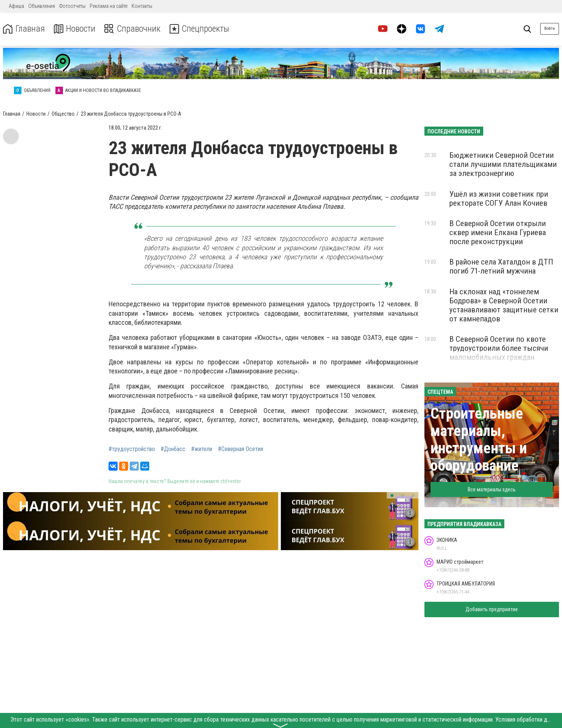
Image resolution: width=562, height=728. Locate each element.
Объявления (42, 6)
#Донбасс (173, 449)
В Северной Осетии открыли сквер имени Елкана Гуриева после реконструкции (498, 232)
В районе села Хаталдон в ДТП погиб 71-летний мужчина (501, 266)
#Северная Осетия (240, 449)
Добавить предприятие (492, 609)
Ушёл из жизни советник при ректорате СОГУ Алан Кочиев (499, 199)
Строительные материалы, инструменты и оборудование (479, 440)
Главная (24, 29)
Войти (550, 28)
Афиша (16, 6)
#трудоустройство (132, 449)
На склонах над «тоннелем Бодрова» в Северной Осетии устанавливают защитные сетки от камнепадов (504, 305)
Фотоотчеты (72, 6)
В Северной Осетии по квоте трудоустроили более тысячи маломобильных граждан (499, 348)
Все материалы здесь (492, 489)
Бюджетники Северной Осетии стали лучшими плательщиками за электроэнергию (503, 164)
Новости (75, 29)
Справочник (133, 29)
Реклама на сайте (109, 6)
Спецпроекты (201, 29)
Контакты (142, 6)
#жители (202, 449)
